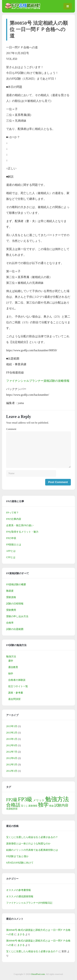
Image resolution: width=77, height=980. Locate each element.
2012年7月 (12, 752)
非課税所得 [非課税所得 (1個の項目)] (12, 809)
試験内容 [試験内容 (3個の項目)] (61, 805)
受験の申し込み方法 (17, 616)
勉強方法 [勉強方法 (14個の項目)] (57, 799)
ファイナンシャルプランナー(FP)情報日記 (29, 903)
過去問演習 (14, 699)
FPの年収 (11, 538)
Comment (11, 429)
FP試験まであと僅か (17, 856)
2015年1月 (12, 739)
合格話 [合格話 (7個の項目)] (13, 805)
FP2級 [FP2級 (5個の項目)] (12, 800)
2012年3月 (12, 771)
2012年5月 (12, 765)
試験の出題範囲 (15, 629)
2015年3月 (12, 726)
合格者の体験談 (17, 680)
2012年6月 (12, 758)
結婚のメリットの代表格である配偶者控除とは (32, 850)
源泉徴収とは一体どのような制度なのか (28, 844)
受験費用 (11, 610)
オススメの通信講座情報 (20, 896)
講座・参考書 (16, 693)
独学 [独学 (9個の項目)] (43, 805)
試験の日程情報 (15, 604)
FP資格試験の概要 (16, 584)
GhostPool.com (38, 974)
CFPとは (11, 557)
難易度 (10, 591)
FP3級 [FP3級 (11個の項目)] (25, 799)
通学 (11, 661)
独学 (11, 674)
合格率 (10, 623)
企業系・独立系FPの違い (20, 525)
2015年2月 (12, 733)
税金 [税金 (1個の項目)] (52, 806)
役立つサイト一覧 (18, 686)
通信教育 (13, 667)
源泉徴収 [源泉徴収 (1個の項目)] (33, 806)
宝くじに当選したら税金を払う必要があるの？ (32, 837)
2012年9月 (12, 745)
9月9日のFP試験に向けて (20, 863)
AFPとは (11, 551)
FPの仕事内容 (14, 519)
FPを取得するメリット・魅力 (22, 532)
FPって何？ (12, 513)
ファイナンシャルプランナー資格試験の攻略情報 (38, 381)
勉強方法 (11, 656)
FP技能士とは (14, 545)
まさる (21, 934)
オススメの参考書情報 (18, 890)
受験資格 (11, 597)
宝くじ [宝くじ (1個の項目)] (24, 806)
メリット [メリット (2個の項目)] (39, 800)
